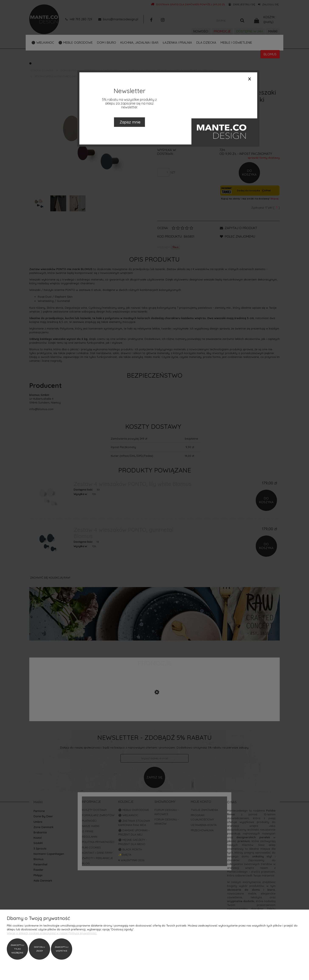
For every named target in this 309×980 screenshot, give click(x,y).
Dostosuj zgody (39, 949)
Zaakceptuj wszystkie (62, 949)
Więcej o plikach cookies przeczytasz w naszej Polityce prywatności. (52, 933)
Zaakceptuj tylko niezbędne (17, 949)
